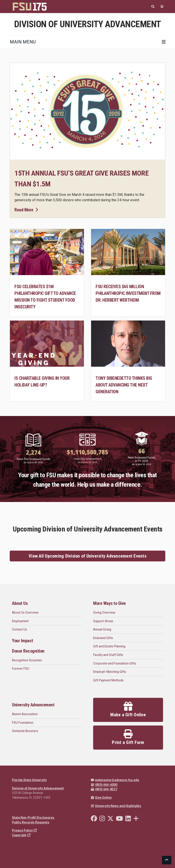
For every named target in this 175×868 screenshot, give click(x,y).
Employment (20, 621)
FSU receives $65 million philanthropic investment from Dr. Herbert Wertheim (128, 293)
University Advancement (33, 705)
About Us (20, 603)
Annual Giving (102, 629)
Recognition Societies (27, 660)
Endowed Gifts (103, 638)
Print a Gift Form (128, 737)
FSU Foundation (23, 723)
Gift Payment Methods (108, 680)
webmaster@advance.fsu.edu (115, 780)
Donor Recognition (28, 651)
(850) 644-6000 (104, 785)
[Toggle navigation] (164, 42)
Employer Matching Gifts (110, 672)
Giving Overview (104, 613)
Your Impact (23, 641)
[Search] (153, 7)
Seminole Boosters (25, 731)
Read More (26, 210)
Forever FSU (21, 669)
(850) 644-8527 (104, 789)
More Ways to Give (109, 603)
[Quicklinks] (162, 7)
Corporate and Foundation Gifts (115, 663)
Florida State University (29, 780)
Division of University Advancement (38, 788)
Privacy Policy (24, 830)
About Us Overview (25, 613)
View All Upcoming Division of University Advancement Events (87, 556)
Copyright (21, 835)
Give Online (101, 798)
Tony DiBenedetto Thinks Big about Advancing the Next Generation (124, 385)
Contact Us (20, 629)
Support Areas (103, 621)
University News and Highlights (116, 806)
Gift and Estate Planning (109, 646)
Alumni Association (25, 714)
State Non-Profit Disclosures (33, 818)
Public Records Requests (31, 822)
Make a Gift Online (128, 710)
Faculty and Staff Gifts (108, 655)
